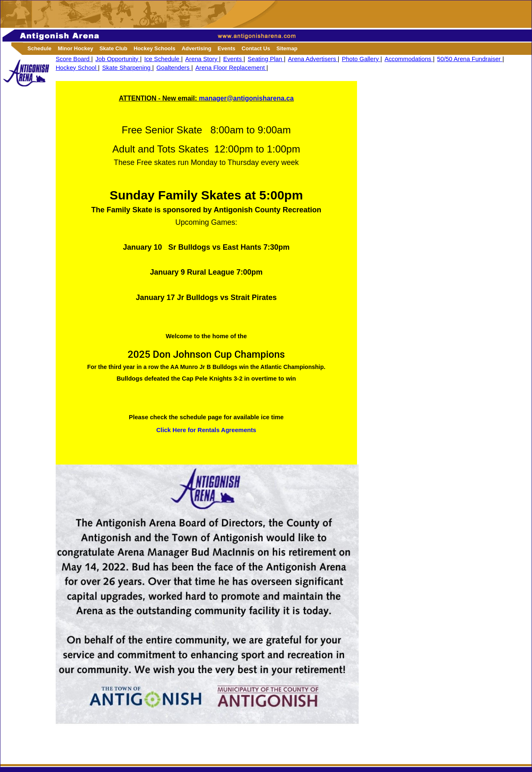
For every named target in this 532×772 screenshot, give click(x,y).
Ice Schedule (163, 59)
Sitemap (287, 48)
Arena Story (202, 59)
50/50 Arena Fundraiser (470, 59)
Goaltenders (174, 68)
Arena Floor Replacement (231, 68)
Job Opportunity (118, 59)
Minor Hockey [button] (75, 48)
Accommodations (409, 59)
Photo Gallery (361, 59)
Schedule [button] (39, 48)
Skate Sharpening (127, 68)
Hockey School (77, 68)
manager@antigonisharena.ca (246, 98)
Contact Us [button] (256, 48)
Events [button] (227, 48)
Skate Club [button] (113, 48)
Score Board (74, 59)
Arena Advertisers (313, 59)
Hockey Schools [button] (154, 48)
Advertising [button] (197, 48)
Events (233, 59)
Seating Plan (266, 59)
